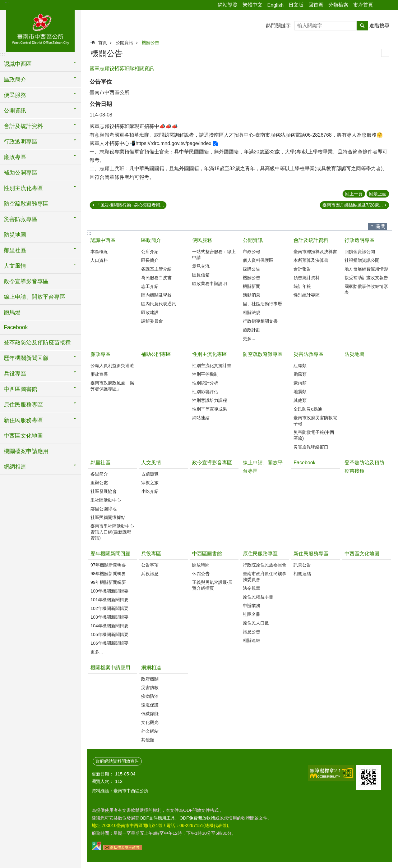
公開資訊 (124, 43)
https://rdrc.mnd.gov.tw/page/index (173, 143)
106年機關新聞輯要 (109, 643)
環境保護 (150, 705)
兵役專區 (151, 554)
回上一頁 (354, 194)
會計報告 (302, 269)
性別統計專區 (307, 295)
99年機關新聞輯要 (108, 582)
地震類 (300, 392)
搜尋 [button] (362, 26)
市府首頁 (363, 5)
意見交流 (201, 266)
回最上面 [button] (378, 194)
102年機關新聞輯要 (109, 608)
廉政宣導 (99, 374)
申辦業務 (252, 606)
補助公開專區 (21, 173)
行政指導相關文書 (260, 321)
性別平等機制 (205, 374)
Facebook (16, 327)
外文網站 (150, 731)
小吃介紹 (150, 491)
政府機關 (150, 679)
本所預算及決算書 (311, 260)
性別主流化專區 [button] (23, 188)
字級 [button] (390, 5)
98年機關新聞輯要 (108, 574)
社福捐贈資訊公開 (362, 260)
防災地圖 (15, 235)
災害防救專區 (308, 354)
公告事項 (150, 565)
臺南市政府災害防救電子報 (315, 421)
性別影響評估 (205, 392)
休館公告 (201, 574)
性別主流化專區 (210, 354)
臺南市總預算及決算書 (315, 252)
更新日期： (103, 774)
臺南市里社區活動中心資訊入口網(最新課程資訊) (112, 532)
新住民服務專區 (311, 554)
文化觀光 (150, 722)
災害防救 (150, 688)
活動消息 (252, 295)
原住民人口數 (256, 623)
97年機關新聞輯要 (108, 565)
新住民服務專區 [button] (23, 420)
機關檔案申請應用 (26, 451)
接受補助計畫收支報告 (366, 278)
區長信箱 (201, 275)
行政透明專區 (359, 240)
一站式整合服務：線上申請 (214, 254)
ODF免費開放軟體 (197, 818)
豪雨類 (300, 383)
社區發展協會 (104, 491)
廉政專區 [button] (15, 157)
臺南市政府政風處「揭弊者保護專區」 (112, 386)
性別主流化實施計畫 (212, 366)
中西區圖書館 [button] (21, 389)
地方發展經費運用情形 (366, 269)
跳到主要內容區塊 (3, 3)
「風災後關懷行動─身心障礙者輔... (130, 205)
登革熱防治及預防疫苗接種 (37, 343)
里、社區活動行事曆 (262, 304)
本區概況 (99, 252)
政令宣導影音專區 (26, 281)
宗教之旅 (150, 483)
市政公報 (252, 252)
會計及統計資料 (311, 240)
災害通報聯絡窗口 (311, 447)
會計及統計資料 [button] (23, 126)
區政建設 (150, 312)
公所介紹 (150, 252)
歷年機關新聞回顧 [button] (26, 358)
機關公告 (150, 43)
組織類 (300, 366)
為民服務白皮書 (156, 278)
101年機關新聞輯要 (109, 600)
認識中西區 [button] (18, 64)
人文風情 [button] (15, 266)
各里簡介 (99, 474)
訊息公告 (252, 632)
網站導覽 (228, 5)
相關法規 (252, 312)
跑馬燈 (12, 312)
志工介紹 (150, 286)
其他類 (300, 400)
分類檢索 (338, 5)
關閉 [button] (381, 226)
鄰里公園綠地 (104, 509)
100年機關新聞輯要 (109, 591)
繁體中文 (252, 5)
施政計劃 (252, 330)
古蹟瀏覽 (150, 474)
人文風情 (151, 463)
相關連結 (252, 640)
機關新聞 (252, 286)
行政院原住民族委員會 (265, 565)
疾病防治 (150, 696)
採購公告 (252, 269)
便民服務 (202, 240)
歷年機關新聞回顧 (110, 554)
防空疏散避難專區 (26, 204)
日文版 (296, 5)
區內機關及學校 (156, 295)
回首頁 (316, 5)
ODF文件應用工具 (157, 818)
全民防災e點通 (308, 409)
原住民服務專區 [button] (23, 405)
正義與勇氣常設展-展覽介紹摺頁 (213, 585)
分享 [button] (381, 5)
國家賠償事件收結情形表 (366, 289)
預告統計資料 (307, 278)
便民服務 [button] (15, 95)
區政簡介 (151, 240)
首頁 (103, 43)
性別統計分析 (205, 383)
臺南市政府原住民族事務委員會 (265, 577)
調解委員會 (152, 321)
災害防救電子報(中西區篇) (314, 435)
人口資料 (99, 260)
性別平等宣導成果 (210, 409)
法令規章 (252, 588)
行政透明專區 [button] (21, 142)
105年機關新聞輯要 (109, 634)
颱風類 (300, 374)
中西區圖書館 (207, 554)
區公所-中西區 (40, 30)
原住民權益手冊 (258, 597)
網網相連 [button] (15, 467)
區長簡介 (150, 260)
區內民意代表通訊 (159, 304)
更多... (249, 339)
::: (7, 4)
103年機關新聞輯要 (109, 617)
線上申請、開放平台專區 (35, 297)
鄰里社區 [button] (15, 250)
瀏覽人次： (103, 781)
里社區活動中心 (106, 500)
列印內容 (385, 53)
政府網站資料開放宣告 (117, 761)
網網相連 (151, 668)
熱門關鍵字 (278, 26)
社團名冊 (252, 614)
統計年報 (302, 286)
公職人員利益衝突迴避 (112, 366)
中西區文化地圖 (23, 436)
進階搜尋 (379, 26)
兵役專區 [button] (15, 374)
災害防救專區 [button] (21, 219)
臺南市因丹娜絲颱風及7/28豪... (353, 205)
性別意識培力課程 (210, 400)
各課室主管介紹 (156, 269)
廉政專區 (100, 354)
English (275, 5)
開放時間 (201, 565)
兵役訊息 (150, 574)
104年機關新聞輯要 (109, 626)
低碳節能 (150, 714)
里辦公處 (99, 483)
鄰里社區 (100, 463)
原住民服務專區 (260, 554)
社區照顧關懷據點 (108, 517)
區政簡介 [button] (15, 80)
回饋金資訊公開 (360, 252)
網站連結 (201, 418)
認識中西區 (103, 240)
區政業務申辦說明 (210, 284)
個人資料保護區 (258, 260)
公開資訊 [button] (15, 111)
